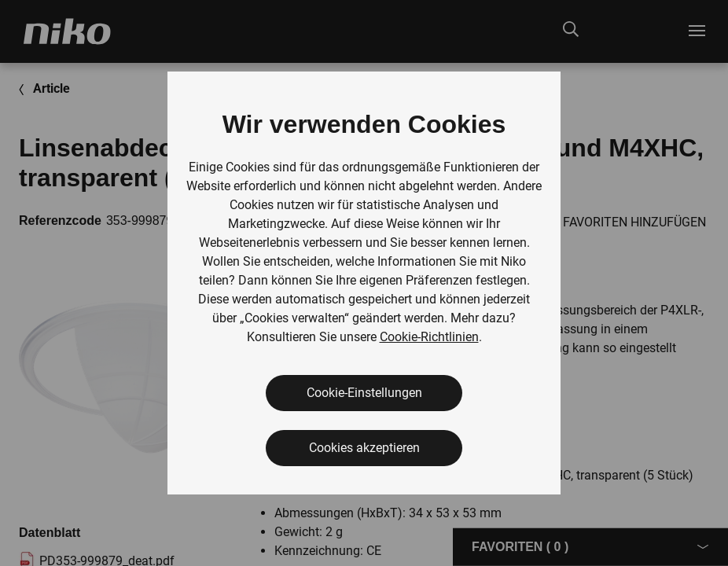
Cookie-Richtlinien (429, 337)
